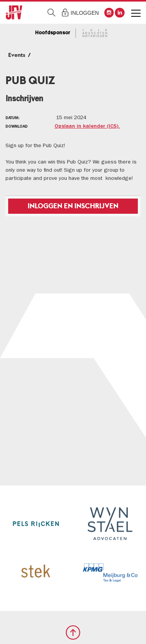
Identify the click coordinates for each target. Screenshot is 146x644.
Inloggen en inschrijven (73, 206)
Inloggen (85, 13)
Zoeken (52, 13)
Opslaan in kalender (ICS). (87, 127)
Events (17, 55)
